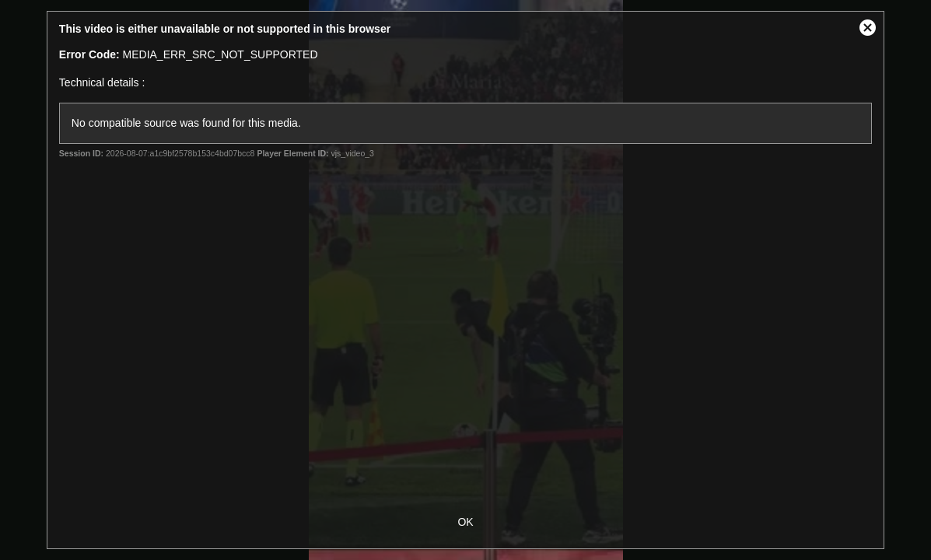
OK (465, 522)
